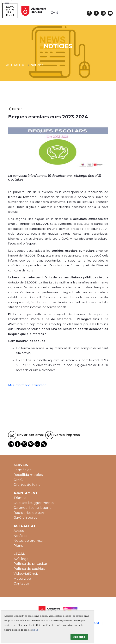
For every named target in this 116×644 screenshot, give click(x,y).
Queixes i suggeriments (34, 503)
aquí (35, 630)
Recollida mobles (28, 475)
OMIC (18, 480)
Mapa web (22, 579)
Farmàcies (22, 470)
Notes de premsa (28, 541)
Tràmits (20, 498)
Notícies (20, 536)
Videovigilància (26, 573)
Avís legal (21, 559)
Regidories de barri (29, 513)
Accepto (79, 637)
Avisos (19, 531)
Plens (18, 546)
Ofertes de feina (27, 485)
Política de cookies (29, 569)
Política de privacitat (31, 564)
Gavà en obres (25, 517)
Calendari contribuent (32, 508)
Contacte (21, 583)
